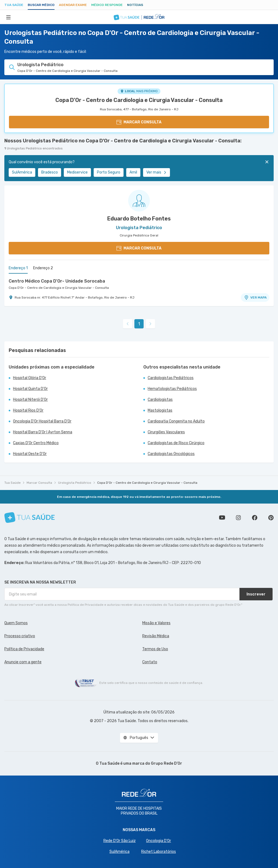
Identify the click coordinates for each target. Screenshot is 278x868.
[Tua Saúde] (30, 518)
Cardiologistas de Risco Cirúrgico (176, 443)
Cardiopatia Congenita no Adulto (176, 421)
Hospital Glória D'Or (30, 378)
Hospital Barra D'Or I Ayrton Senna (43, 432)
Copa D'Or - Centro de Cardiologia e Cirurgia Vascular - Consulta (139, 100)
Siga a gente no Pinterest (271, 518)
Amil (133, 172)
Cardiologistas (160, 400)
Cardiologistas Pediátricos (171, 378)
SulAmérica (22, 172)
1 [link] (139, 324)
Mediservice (77, 172)
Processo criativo (20, 636)
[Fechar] (267, 162)
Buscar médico (41, 5)
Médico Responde (107, 5)
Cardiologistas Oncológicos (171, 454)
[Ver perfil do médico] (139, 201)
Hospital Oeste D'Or (30, 454)
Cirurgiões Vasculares (166, 432)
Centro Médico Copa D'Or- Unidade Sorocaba (57, 281)
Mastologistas (160, 410)
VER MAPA (255, 297)
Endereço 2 (43, 268)
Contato (150, 662)
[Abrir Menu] (8, 17)
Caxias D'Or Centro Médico (36, 443)
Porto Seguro (109, 172)
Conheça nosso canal (222, 518)
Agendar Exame (73, 5)
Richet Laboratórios (159, 852)
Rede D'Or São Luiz (120, 841)
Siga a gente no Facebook (255, 518)
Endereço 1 (18, 268)
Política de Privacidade (24, 649)
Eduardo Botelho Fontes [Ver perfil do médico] (139, 219)
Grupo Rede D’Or (167, 763)
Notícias (135, 5)
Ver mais (157, 172)
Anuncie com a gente (23, 662)
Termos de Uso (155, 649)
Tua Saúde (14, 5)
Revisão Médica (156, 636)
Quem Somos (16, 623)
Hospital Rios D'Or (28, 410)
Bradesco (50, 172)
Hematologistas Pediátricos (172, 389)
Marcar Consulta (39, 483)
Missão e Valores (156, 623)
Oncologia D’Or (159, 841)
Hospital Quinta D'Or (30, 389)
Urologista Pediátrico (75, 483)
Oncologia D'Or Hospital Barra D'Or (42, 421)
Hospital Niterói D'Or (30, 400)
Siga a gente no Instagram (238, 518)
